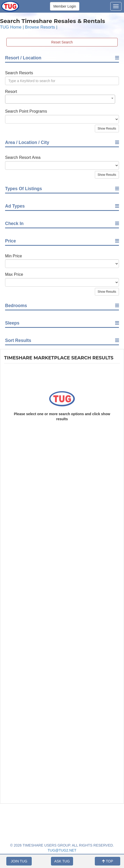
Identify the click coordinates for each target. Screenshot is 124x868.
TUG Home (11, 27)
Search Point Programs (26, 111)
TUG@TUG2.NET (62, 850)
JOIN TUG (19, 861)
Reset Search (62, 42)
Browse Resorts (40, 27)
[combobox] (60, 99)
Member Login (65, 6)
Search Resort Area (23, 157)
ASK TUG (62, 861)
